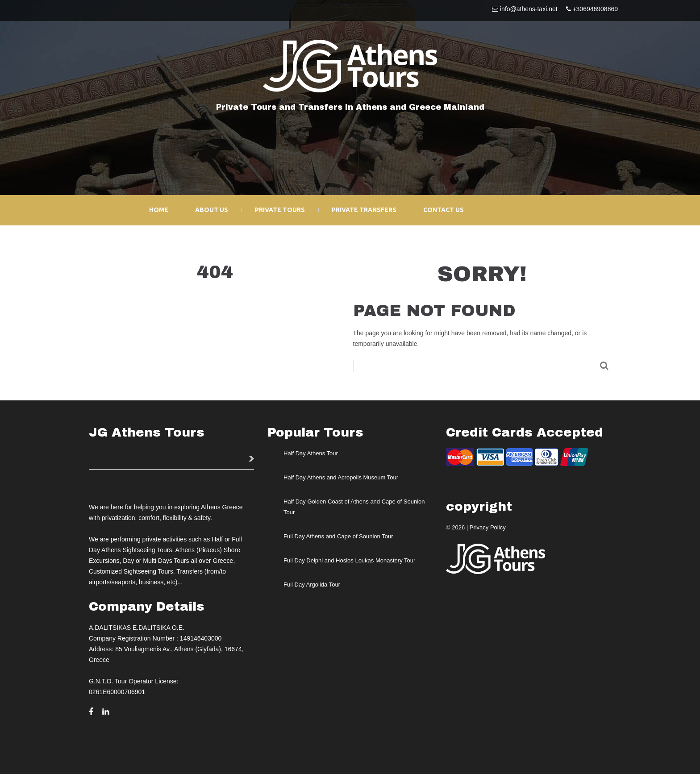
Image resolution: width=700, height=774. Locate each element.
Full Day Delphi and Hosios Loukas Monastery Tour (349, 560)
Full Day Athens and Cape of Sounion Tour (338, 536)
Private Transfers (364, 210)
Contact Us (444, 210)
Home (159, 210)
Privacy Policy (488, 527)
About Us (212, 210)
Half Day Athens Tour (311, 453)
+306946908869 (595, 9)
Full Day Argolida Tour (312, 585)
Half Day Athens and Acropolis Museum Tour (341, 477)
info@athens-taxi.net (529, 9)
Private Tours (280, 210)
